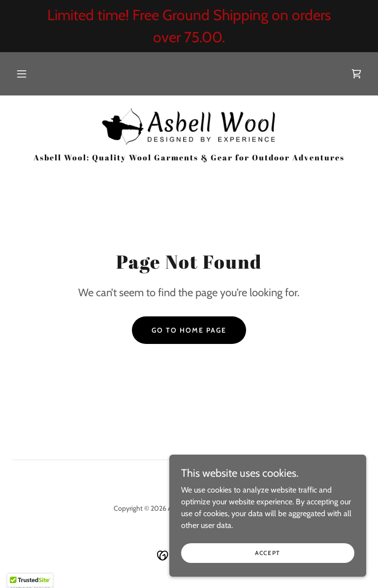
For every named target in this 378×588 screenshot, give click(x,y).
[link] (356, 74)
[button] (22, 74)
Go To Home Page (189, 330)
